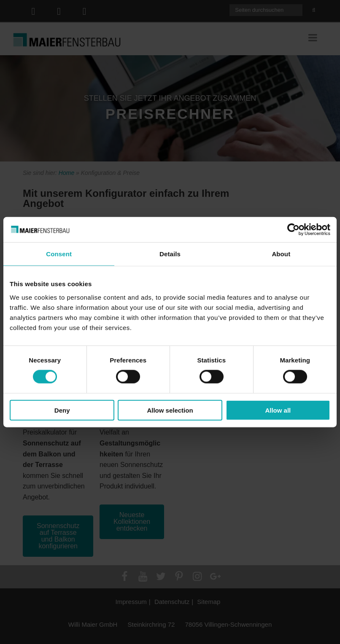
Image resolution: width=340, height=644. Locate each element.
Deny (62, 410)
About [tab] (281, 254)
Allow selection (170, 410)
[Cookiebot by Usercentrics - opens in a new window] (293, 230)
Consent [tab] (59, 254)
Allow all (278, 410)
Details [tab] (170, 254)
